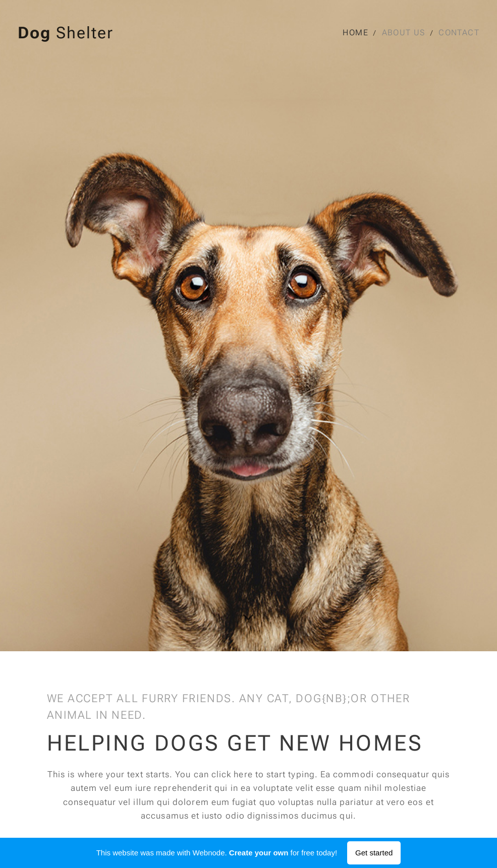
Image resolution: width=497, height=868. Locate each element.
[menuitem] (360, 33)
